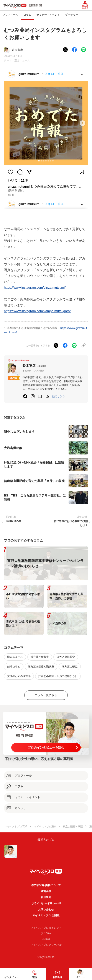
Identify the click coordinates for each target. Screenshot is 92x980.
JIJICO (46, 939)
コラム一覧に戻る (46, 695)
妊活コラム (14, 667)
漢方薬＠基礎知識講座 (41, 667)
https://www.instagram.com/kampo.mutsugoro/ (37, 311)
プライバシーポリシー (44, 903)
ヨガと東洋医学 (66, 657)
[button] (59, 396)
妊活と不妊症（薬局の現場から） (58, 676)
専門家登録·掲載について (46, 885)
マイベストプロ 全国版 (46, 915)
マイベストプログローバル (46, 945)
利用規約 (46, 897)
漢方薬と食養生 (40, 657)
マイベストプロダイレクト (46, 928)
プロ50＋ (46, 933)
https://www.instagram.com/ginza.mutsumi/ (35, 287)
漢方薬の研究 (70, 667)
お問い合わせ (46, 910)
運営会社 (46, 891)
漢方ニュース (22, 60)
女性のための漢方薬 (19, 676)
